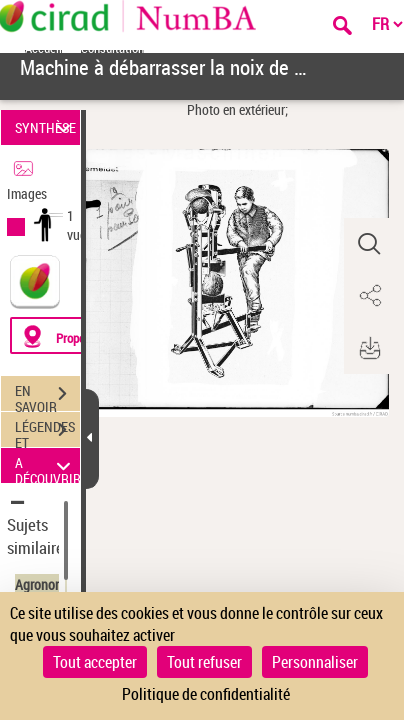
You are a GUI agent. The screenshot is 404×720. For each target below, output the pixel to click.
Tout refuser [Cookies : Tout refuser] (204, 662)
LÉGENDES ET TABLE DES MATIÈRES (47, 432)
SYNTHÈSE (46, 127)
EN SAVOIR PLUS (47, 396)
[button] (369, 244)
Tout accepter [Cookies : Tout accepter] (95, 662)
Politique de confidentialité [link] (206, 694)
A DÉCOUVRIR (47, 465)
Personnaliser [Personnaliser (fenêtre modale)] (315, 662)
